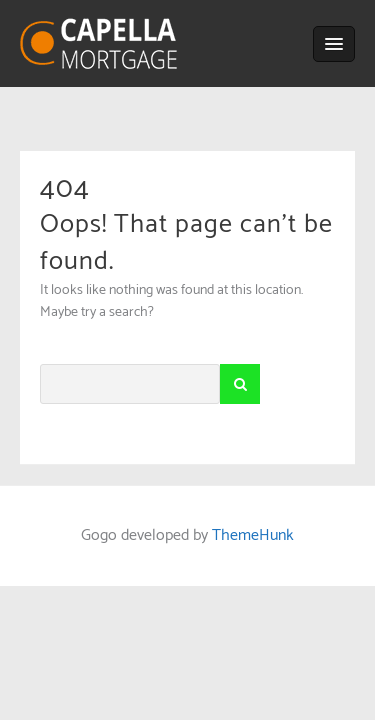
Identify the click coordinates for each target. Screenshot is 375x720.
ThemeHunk (253, 535)
